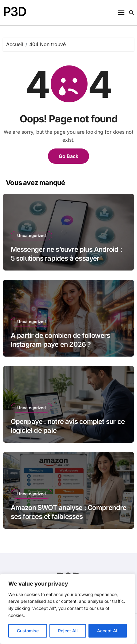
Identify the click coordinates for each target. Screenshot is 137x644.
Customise (28, 631)
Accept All (108, 631)
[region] (68, 609)
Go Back (68, 156)
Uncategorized (31, 235)
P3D (15, 12)
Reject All (68, 631)
